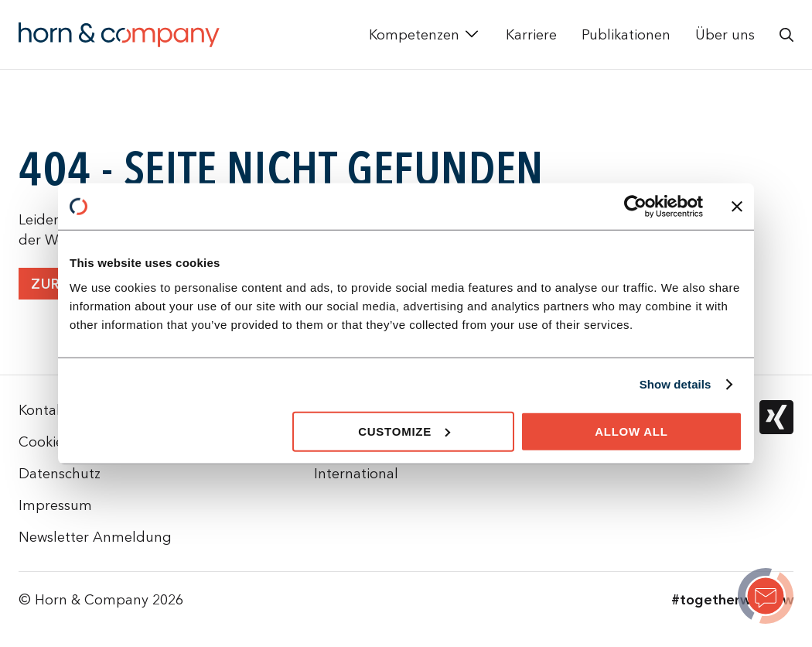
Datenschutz (60, 473)
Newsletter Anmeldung (95, 537)
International (356, 473)
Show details (676, 384)
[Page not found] (766, 598)
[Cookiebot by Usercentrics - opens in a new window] (635, 207)
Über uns (725, 34)
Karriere (531, 34)
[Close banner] (737, 207)
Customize (404, 431)
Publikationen (626, 34)
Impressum (55, 505)
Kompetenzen (414, 34)
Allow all (631, 431)
